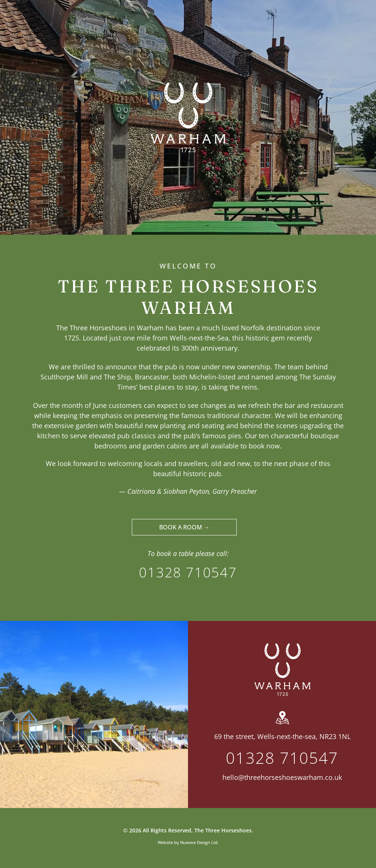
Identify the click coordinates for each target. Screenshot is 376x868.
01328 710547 (188, 572)
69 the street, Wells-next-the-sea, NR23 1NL (282, 736)
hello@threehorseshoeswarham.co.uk (282, 777)
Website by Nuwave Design (184, 842)
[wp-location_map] (282, 724)
